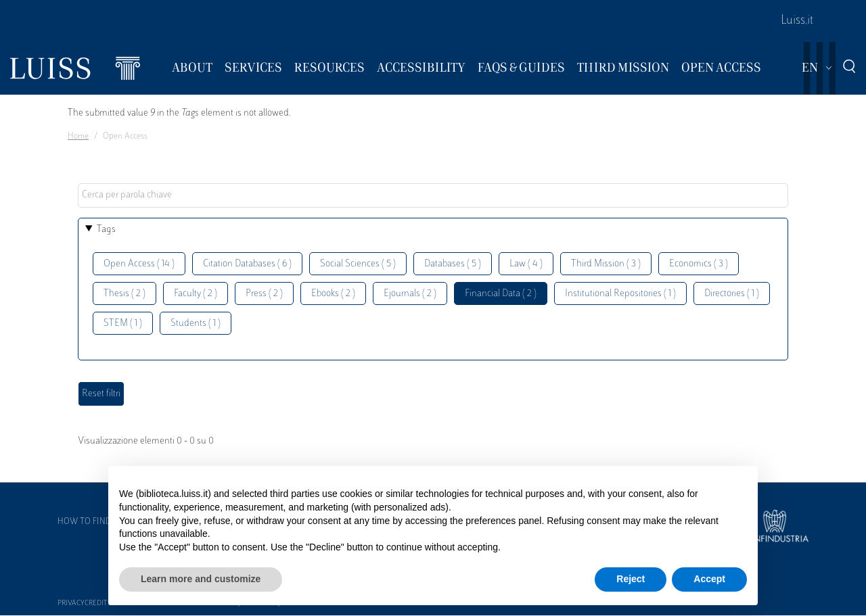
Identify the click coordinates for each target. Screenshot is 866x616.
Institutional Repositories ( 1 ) (620, 294)
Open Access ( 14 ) (139, 264)
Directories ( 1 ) (732, 294)
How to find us (91, 522)
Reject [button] (631, 579)
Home (78, 137)
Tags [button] (106, 230)
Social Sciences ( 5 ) (358, 264)
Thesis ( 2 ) (124, 294)
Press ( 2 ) (264, 294)
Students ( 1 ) (196, 324)
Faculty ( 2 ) (196, 294)
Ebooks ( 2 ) (333, 294)
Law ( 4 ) (526, 264)
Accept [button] (709, 579)
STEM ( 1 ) (123, 324)
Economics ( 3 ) (699, 264)
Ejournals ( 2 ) (410, 294)
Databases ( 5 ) (453, 264)
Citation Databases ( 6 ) (247, 264)
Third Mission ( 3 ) (606, 264)
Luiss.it (797, 21)
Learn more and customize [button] (201, 579)
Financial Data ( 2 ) (501, 294)
